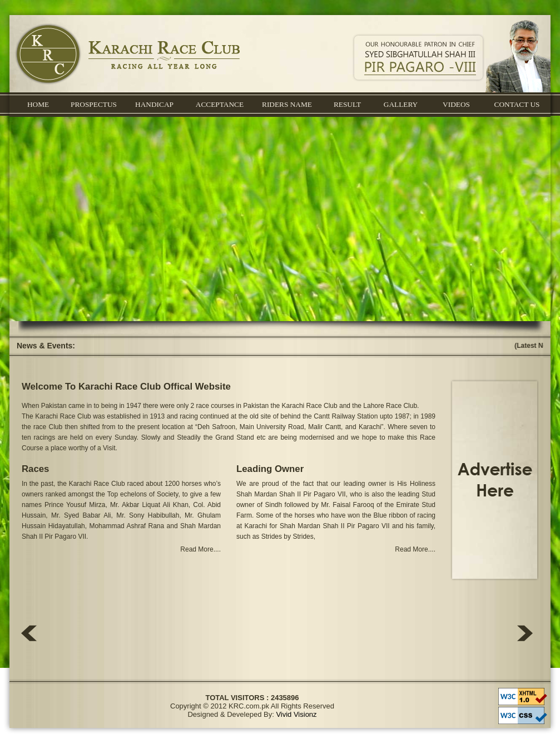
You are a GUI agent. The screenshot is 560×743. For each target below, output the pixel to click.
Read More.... (200, 549)
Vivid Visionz (296, 714)
